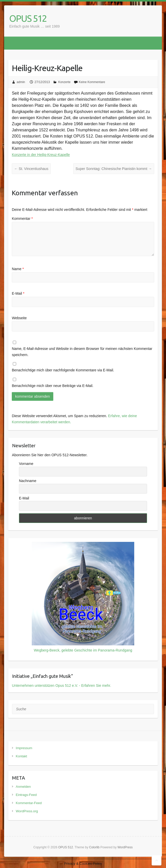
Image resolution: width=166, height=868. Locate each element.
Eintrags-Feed (26, 795)
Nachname (28, 481)
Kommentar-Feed (29, 803)
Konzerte (64, 82)
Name (18, 269)
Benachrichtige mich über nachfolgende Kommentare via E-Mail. (63, 370)
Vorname (26, 464)
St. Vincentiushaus (31, 169)
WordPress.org (27, 811)
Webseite (19, 318)
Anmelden (23, 787)
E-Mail (18, 293)
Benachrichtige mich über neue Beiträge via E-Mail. (53, 386)
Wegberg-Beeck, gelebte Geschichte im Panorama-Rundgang (83, 650)
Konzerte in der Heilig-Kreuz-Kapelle (41, 155)
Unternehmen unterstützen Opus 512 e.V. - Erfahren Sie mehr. (62, 686)
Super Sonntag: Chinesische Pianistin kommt (114, 169)
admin (21, 82)
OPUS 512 (28, 18)
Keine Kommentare (92, 82)
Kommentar (22, 219)
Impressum (24, 748)
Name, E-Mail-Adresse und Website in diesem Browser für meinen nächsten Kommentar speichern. (82, 352)
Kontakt (22, 756)
